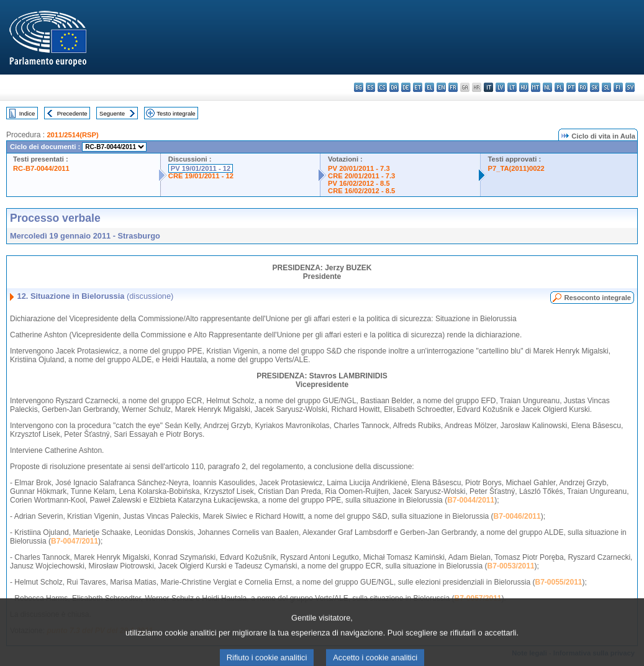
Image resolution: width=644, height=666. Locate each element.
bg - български (359, 87)
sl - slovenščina (606, 87)
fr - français (453, 87)
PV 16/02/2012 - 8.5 (359, 183)
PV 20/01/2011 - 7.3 (359, 168)
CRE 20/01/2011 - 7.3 (361, 176)
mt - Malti (536, 87)
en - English (441, 87)
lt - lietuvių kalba (512, 87)
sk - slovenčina (595, 87)
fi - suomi (618, 87)
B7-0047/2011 (75, 541)
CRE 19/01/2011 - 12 (201, 176)
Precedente (72, 113)
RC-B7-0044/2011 (41, 168)
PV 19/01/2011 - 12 (201, 168)
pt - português (571, 87)
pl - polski (559, 87)
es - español (370, 87)
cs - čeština (382, 87)
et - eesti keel (418, 87)
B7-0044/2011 (471, 500)
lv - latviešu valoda (500, 87)
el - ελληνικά (429, 87)
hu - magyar (524, 87)
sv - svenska (630, 87)
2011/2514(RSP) (72, 135)
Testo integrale (176, 113)
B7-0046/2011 (517, 516)
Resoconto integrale (597, 298)
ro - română (583, 87)
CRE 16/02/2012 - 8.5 (361, 191)
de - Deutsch (406, 87)
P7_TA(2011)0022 (516, 168)
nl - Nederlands (547, 87)
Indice (27, 113)
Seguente (112, 113)
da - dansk (394, 87)
